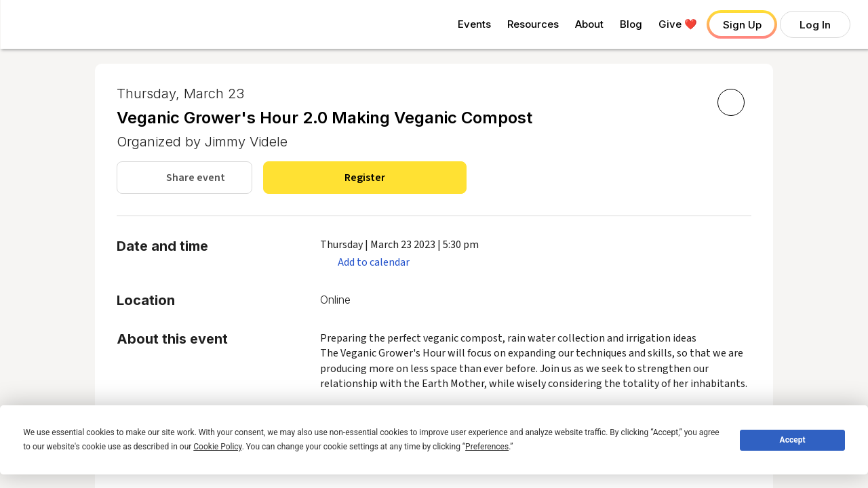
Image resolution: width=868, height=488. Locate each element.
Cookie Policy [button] (217, 447)
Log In (815, 25)
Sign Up (742, 25)
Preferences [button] (487, 447)
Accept (793, 440)
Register (365, 178)
